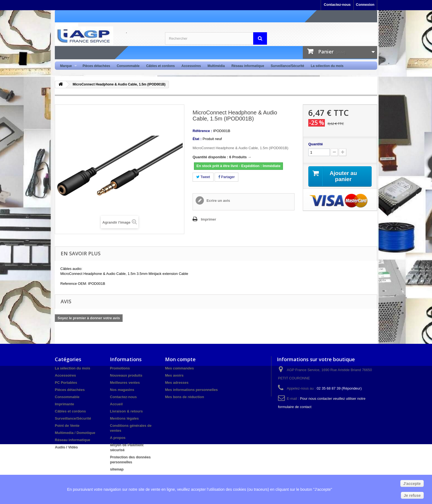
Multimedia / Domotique (75, 433)
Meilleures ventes (125, 383)
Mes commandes (179, 368)
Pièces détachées (96, 66)
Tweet (203, 177)
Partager (226, 177)
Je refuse (412, 495)
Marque (67, 66)
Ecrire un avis (218, 201)
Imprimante (64, 404)
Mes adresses (177, 383)
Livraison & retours (126, 411)
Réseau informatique (248, 66)
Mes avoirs (174, 375)
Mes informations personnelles (191, 390)
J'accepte (412, 484)
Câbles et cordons (160, 66)
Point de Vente (67, 426)
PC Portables (66, 383)
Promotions (120, 368)
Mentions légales (124, 418)
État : (197, 139)
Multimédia (216, 66)
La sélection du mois (327, 66)
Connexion (365, 5)
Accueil (116, 404)
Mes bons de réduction (185, 397)
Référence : (202, 131)
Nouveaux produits (126, 375)
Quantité (316, 144)
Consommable (128, 66)
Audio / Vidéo (66, 447)
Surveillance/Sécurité (287, 66)
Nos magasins (122, 390)
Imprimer (209, 219)
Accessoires (191, 66)
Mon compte (180, 359)
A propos (118, 438)
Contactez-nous (337, 5)
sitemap (117, 469)
